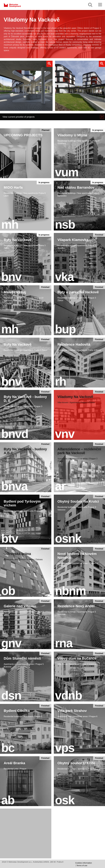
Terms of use (82, 865)
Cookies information (84, 863)
